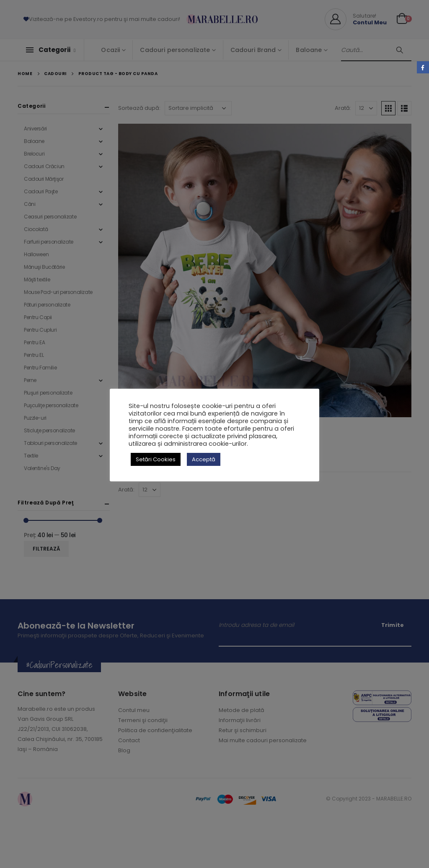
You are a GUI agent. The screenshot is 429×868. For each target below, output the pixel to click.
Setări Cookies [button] (156, 459)
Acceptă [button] (204, 459)
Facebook (423, 67)
